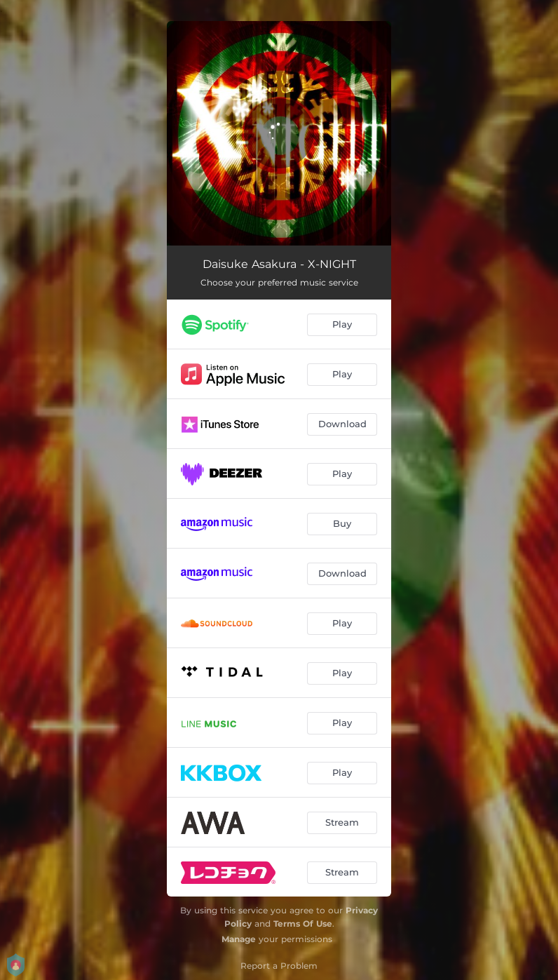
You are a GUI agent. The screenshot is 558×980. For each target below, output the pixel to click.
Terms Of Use (303, 924)
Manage (239, 939)
